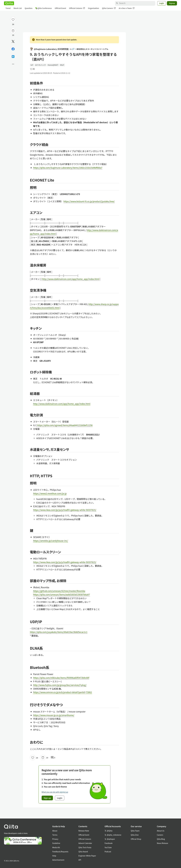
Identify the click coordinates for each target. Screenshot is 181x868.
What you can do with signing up (55, 792)
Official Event (60, 8)
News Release (162, 843)
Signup (172, 3)
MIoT (62, 65)
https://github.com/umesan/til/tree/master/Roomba (59, 591)
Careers (160, 835)
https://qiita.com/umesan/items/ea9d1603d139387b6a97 (62, 595)
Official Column (77, 8)
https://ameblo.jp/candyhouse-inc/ (51, 541)
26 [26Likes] (13, 24)
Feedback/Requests (60, 852)
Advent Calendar (85, 843)
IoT (32, 65)
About (55, 831)
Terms (55, 835)
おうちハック (40, 65)
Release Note (84, 831)
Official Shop (136, 839)
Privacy (55, 839)
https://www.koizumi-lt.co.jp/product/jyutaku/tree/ (89, 201)
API (80, 860)
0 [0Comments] (53, 758)
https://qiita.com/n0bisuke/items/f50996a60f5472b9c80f (61, 678)
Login (162, 3)
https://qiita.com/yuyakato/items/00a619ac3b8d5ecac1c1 (59, 632)
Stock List (18, 8)
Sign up (47, 798)
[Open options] (13, 64)
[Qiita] (9, 3)
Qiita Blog (161, 839)
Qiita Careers (109, 8)
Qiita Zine (135, 835)
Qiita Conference (44, 8)
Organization (93, 8)
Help (54, 856)
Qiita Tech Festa (85, 847)
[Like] (13, 20)
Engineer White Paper (87, 856)
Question (29, 8)
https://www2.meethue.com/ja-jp (50, 493)
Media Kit (56, 847)
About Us (161, 831)
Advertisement (58, 860)
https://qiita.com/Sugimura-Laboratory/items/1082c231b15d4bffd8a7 (68, 168)
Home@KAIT (53, 65)
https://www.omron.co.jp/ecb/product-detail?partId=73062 (63, 692)
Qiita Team (135, 831)
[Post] (13, 41)
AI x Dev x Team (127, 8)
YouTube (108, 847)
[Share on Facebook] (13, 49)
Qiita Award (83, 852)
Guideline (56, 843)
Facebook (109, 843)
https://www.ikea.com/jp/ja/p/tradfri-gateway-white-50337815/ (65, 510)
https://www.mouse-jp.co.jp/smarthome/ (54, 715)
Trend (8, 8)
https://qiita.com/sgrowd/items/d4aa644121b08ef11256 (65, 425)
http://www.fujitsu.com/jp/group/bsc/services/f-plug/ (60, 685)
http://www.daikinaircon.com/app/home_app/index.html (71, 279)
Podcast (108, 852)
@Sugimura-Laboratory (49, 49)
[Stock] (13, 31)
